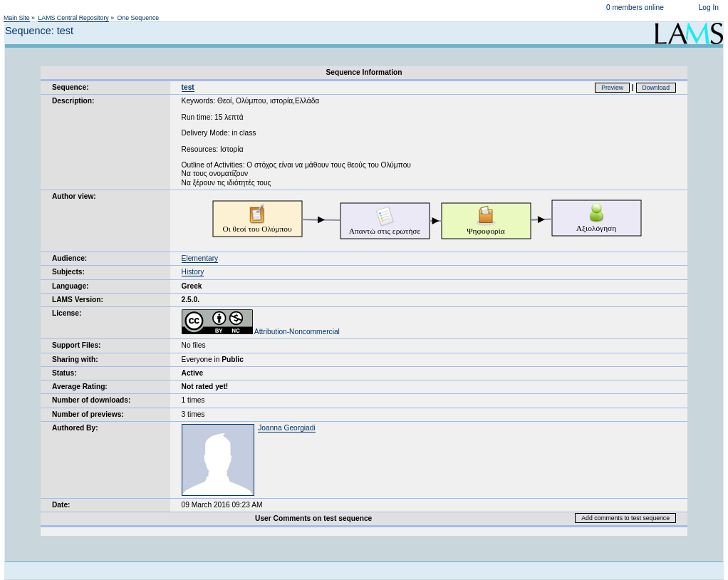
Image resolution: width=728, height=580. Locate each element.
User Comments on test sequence (313, 518)
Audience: (69, 258)
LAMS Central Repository (73, 18)
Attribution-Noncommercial (261, 332)
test (188, 87)
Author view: (74, 196)
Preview (612, 88)
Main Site (17, 18)
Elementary (200, 258)
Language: (71, 286)
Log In (709, 7)
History (193, 272)
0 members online (635, 7)
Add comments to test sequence (625, 518)
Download (656, 88)
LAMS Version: (78, 300)
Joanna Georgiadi (286, 428)
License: (67, 313)
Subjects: (68, 272)
